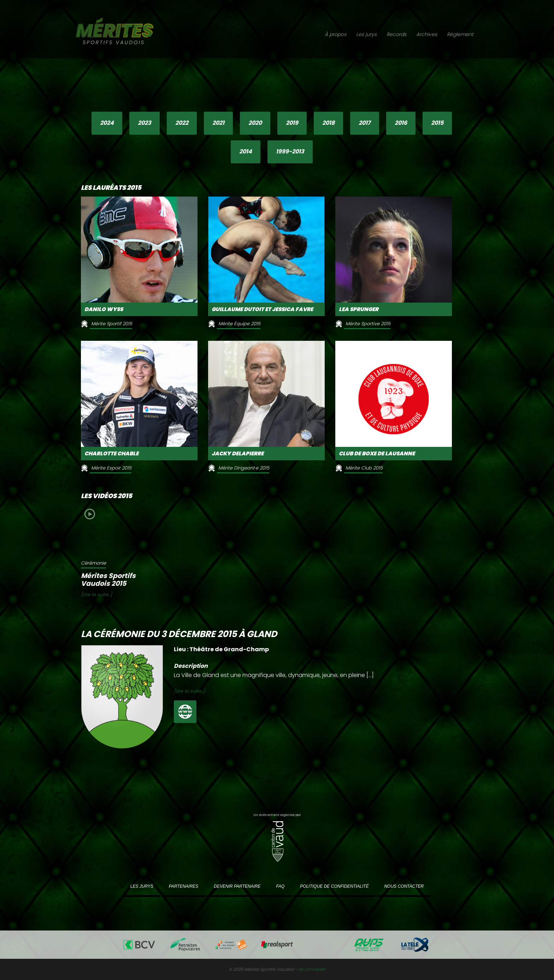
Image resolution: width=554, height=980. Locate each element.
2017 (365, 123)
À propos (335, 34)
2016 (401, 123)
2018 (328, 123)
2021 (218, 123)
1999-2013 (290, 151)
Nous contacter (404, 886)
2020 (255, 123)
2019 (292, 123)
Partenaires (184, 886)
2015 (437, 123)
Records (396, 34)
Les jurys (366, 34)
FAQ (281, 886)
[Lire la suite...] (96, 594)
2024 (107, 123)
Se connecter (312, 969)
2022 (182, 123)
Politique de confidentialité (334, 886)
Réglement (460, 34)
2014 (246, 151)
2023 (145, 123)
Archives (427, 34)
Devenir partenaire (237, 886)
